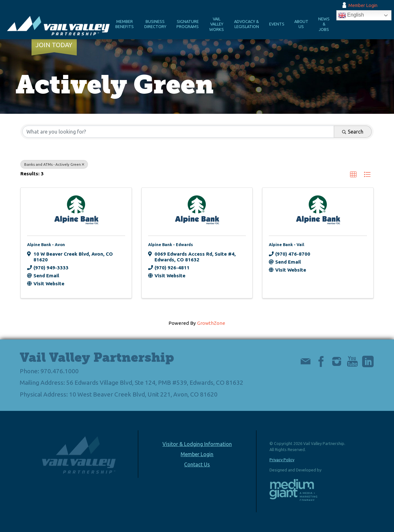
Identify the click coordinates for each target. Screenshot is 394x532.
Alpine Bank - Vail (287, 244)
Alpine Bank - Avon (46, 244)
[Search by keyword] (178, 132)
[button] (353, 175)
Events (277, 24)
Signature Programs (188, 24)
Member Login (363, 5)
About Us (301, 24)
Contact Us (197, 464)
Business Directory (155, 24)
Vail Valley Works (217, 24)
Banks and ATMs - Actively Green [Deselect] (54, 164)
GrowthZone (211, 323)
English (351, 15)
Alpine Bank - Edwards (171, 244)
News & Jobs (324, 24)
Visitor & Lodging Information (197, 444)
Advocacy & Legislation (247, 24)
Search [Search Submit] (353, 132)
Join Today (54, 45)
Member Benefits (125, 24)
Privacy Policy (282, 460)
